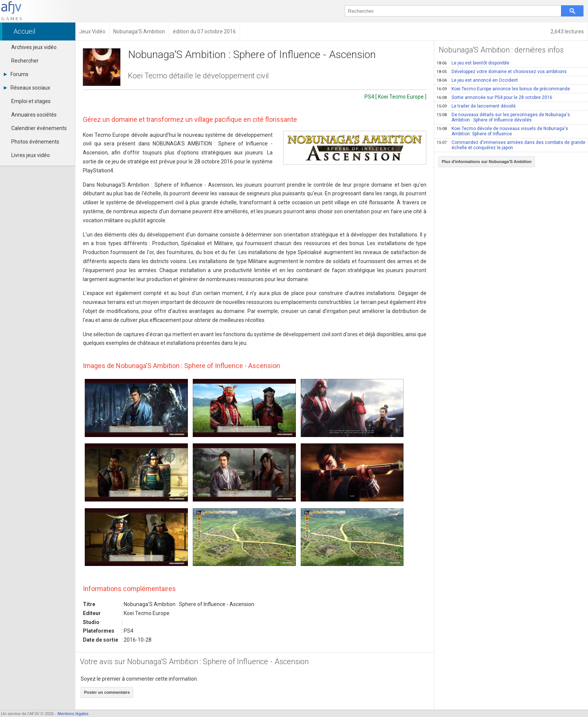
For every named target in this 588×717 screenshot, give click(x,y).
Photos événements (35, 142)
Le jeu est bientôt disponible (473, 63)
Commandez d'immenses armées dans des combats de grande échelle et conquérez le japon (511, 145)
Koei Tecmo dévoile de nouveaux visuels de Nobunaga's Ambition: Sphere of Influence (502, 131)
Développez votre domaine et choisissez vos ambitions (502, 72)
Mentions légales (73, 714)
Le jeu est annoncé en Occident (477, 80)
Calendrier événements (39, 128)
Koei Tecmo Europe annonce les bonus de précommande (503, 89)
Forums (16, 74)
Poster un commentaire (107, 692)
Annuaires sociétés (34, 115)
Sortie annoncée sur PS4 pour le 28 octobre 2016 (494, 97)
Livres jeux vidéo (31, 155)
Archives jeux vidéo (34, 47)
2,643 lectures (567, 31)
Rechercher (25, 61)
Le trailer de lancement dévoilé (476, 106)
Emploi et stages (31, 101)
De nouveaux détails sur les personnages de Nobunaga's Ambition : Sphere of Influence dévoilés (503, 117)
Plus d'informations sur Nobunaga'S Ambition (487, 162)
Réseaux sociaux (27, 88)
